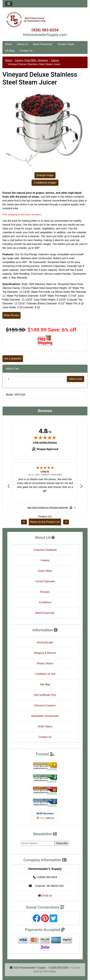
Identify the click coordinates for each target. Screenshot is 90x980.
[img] (45, 437)
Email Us (45, 896)
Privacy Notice (45, 663)
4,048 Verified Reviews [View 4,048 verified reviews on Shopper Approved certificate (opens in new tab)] (45, 442)
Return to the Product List (45, 522)
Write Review (11, 315)
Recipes (45, 592)
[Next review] (81, 486)
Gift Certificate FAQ (45, 695)
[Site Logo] (45, 20)
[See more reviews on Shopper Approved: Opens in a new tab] (48, 507)
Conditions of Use (45, 674)
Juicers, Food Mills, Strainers (31, 60)
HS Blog (10, 51)
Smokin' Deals (66, 44)
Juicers (55, 60)
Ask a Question (13, 359)
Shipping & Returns (45, 653)
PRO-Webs (50, 972)
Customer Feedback (45, 550)
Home (8, 44)
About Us (22, 44)
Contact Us (26, 51)
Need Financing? (43, 44)
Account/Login (45, 642)
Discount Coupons (45, 705)
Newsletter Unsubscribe (45, 716)
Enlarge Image (45, 175)
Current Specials (45, 581)
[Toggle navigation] (9, 4)
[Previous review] (9, 486)
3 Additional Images (45, 183)
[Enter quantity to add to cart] (36, 379)
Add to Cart (76, 379)
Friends (45, 560)
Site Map (45, 684)
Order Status (45, 726)
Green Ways (45, 571)
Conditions (45, 602)
